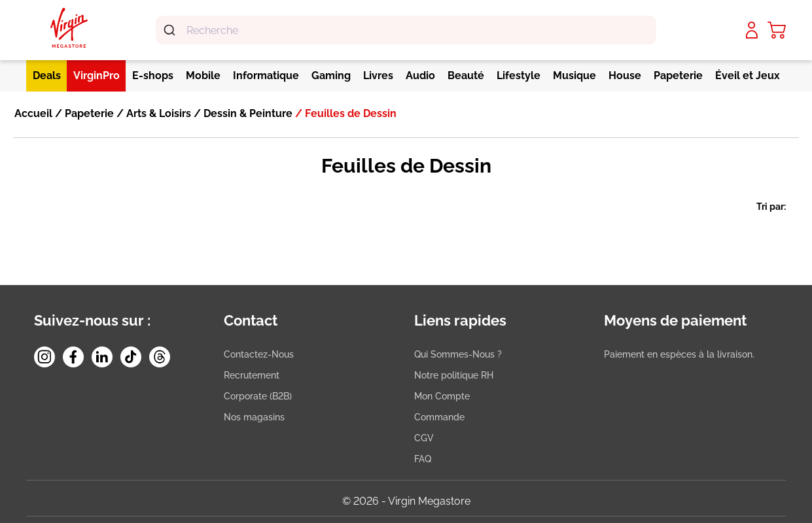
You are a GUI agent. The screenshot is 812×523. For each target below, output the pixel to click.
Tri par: (771, 207)
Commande (439, 417)
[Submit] (171, 30)
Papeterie (88, 113)
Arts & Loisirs (157, 113)
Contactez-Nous (259, 354)
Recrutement (252, 375)
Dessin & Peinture (247, 113)
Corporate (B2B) (258, 396)
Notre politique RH (454, 375)
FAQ (423, 459)
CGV (424, 438)
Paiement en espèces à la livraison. (679, 354)
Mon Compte (442, 396)
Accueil (33, 113)
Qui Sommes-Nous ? (458, 354)
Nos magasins (254, 417)
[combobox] (406, 30)
